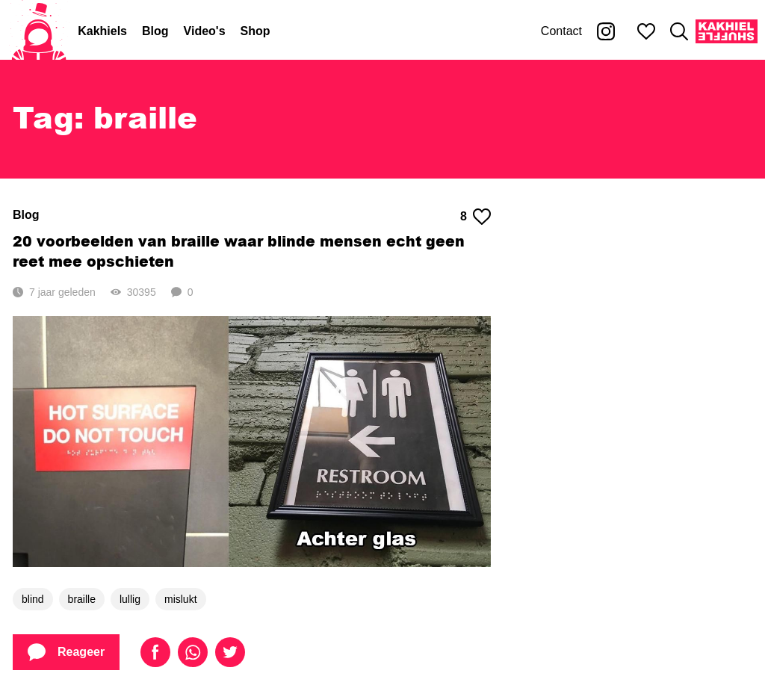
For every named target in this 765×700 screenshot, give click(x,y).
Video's (205, 31)
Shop (255, 31)
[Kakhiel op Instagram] (606, 31)
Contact (561, 31)
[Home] (39, 31)
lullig (130, 599)
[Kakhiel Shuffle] (727, 31)
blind (33, 599)
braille (82, 599)
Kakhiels (102, 31)
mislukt (181, 599)
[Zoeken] (679, 31)
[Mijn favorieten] (646, 31)
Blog (155, 31)
